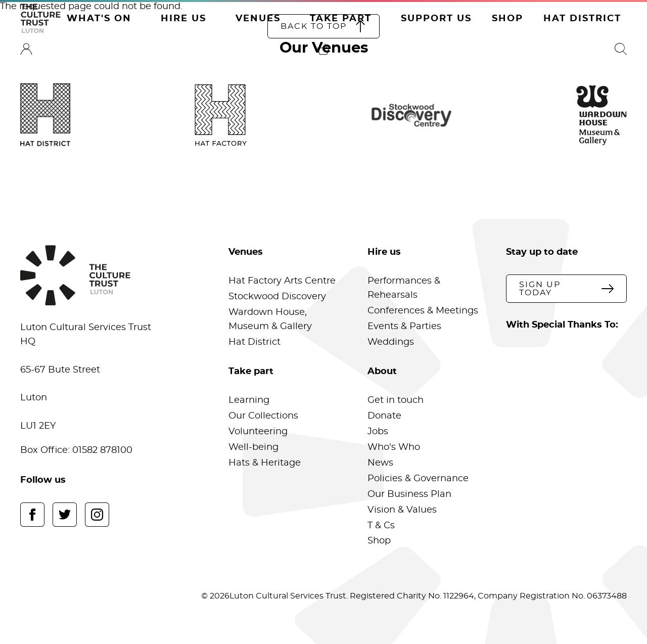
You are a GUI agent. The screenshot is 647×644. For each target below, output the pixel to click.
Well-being (253, 447)
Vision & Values (402, 510)
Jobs (378, 432)
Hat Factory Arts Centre (282, 281)
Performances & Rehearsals (404, 288)
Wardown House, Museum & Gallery (270, 319)
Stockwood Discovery (277, 297)
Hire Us (183, 19)
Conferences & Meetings (423, 311)
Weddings (391, 342)
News (380, 463)
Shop (507, 19)
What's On (99, 19)
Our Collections (263, 416)
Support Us (436, 19)
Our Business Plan (409, 494)
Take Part (341, 19)
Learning (249, 400)
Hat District (582, 19)
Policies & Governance (418, 479)
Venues (258, 19)
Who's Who (394, 447)
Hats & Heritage (265, 463)
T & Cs (381, 526)
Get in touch (396, 400)
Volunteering (258, 432)
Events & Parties (404, 327)
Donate (384, 416)
